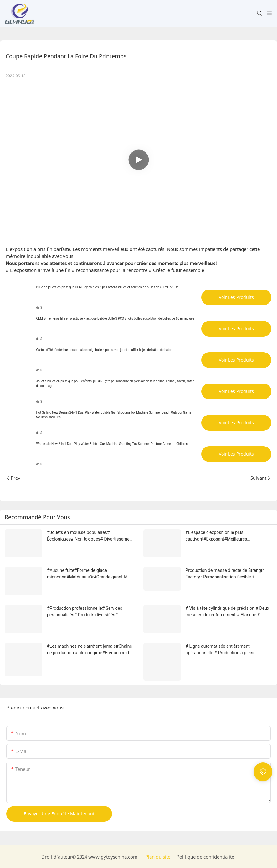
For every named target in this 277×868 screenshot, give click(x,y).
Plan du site (158, 857)
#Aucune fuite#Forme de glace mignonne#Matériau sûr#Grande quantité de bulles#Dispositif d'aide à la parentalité (90, 574)
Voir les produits (236, 297)
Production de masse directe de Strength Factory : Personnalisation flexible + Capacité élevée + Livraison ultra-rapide (225, 574)
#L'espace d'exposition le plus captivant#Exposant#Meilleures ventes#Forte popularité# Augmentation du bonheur (228, 536)
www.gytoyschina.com (113, 857)
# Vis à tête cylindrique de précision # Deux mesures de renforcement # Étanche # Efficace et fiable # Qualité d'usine (227, 612)
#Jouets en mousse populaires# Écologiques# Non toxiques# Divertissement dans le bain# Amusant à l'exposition (90, 536)
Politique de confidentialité (205, 857)
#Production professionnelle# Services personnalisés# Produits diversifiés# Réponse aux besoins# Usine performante (88, 612)
